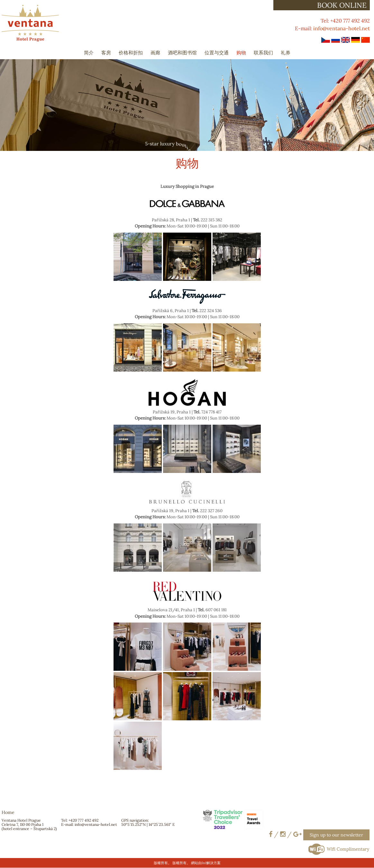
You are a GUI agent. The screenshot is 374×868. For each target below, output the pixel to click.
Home (8, 812)
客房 (106, 53)
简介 (89, 53)
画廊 (155, 53)
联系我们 (263, 53)
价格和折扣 (131, 53)
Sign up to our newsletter (336, 835)
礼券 (286, 53)
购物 (241, 53)
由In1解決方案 (209, 863)
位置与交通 (217, 53)
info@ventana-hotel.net (342, 28)
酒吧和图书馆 (182, 53)
